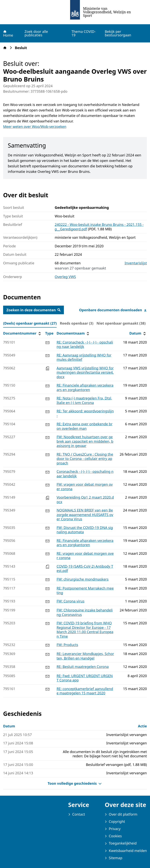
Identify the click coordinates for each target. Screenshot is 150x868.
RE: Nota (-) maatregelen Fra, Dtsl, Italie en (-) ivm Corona (84, 400)
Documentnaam (73, 333)
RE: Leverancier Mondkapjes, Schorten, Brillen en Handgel (85, 656)
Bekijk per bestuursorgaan (118, 33)
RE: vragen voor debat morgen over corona (85, 556)
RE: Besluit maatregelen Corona (83, 667)
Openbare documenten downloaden (113, 310)
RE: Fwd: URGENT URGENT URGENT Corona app (85, 678)
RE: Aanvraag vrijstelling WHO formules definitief (84, 357)
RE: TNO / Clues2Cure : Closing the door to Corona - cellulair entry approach (85, 459)
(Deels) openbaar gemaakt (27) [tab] (30, 323)
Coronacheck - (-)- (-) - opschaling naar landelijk (85, 474)
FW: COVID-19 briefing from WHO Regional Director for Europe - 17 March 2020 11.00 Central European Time (85, 630)
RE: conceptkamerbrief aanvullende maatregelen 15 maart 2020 (85, 691)
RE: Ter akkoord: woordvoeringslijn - (85, 413)
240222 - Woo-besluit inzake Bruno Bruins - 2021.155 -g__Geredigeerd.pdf (99, 227)
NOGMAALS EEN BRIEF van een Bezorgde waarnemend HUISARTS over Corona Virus (85, 515)
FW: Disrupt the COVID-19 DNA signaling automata (85, 530)
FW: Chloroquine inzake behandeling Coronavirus (85, 612)
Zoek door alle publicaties (36, 33)
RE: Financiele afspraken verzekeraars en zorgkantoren (85, 387)
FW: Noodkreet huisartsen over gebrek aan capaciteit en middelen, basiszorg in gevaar (85, 441)
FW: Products (67, 645)
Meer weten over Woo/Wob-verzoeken (35, 127)
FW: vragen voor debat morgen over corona (85, 487)
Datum (138, 333)
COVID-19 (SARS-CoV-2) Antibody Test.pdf (85, 569)
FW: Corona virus (71, 601)
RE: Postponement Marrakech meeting (85, 590)
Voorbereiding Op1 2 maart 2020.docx (85, 500)
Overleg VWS (65, 277)
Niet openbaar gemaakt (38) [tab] (121, 323)
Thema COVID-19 (84, 33)
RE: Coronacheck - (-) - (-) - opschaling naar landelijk (85, 344)
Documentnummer (23, 333)
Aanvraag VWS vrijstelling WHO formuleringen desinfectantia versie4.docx (85, 372)
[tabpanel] (75, 513)
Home (8, 33)
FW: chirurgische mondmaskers (83, 579)
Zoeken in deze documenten (33, 310)
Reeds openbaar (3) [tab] (77, 323)
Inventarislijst (136, 263)
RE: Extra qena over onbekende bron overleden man (85, 426)
